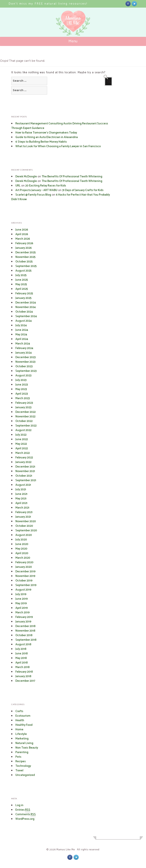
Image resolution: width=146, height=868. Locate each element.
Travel (19, 770)
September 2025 (26, 266)
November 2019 (25, 576)
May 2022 (21, 444)
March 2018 (23, 667)
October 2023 (24, 366)
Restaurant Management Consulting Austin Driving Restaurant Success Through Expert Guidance (60, 126)
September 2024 (26, 316)
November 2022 (25, 417)
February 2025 (24, 293)
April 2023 (22, 394)
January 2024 (24, 353)
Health (20, 720)
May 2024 (21, 334)
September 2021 (26, 480)
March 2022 (23, 453)
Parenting (22, 752)
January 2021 (23, 517)
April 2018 (22, 663)
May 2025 (21, 284)
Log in (19, 805)
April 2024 (22, 339)
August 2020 (24, 535)
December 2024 (26, 303)
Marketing (22, 739)
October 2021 (24, 476)
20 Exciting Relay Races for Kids (46, 186)
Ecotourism (23, 716)
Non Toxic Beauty (27, 748)
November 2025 (25, 257)
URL (18, 186)
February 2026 (24, 243)
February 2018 (24, 672)
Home (19, 729)
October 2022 (24, 421)
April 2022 (22, 448)
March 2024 (23, 344)
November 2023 (25, 362)
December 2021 (25, 467)
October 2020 (24, 526)
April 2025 (22, 289)
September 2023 (26, 371)
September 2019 (26, 585)
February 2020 (24, 562)
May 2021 (21, 499)
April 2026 (22, 234)
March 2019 (23, 612)
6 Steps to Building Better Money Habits (41, 142)
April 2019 (22, 608)
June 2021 (21, 494)
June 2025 (22, 280)
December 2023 (25, 357)
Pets (18, 757)
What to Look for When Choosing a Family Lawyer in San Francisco (58, 146)
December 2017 (25, 681)
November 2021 (25, 471)
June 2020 (22, 544)
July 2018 (21, 649)
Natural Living (24, 743)
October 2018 (24, 635)
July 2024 (21, 325)
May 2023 (21, 389)
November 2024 (26, 307)
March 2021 (22, 508)
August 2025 (23, 271)
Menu (73, 41)
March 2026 (23, 239)
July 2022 (21, 435)
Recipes (21, 761)
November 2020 (26, 521)
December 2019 (25, 571)
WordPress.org (25, 819)
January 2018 (23, 676)
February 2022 (24, 458)
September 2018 (26, 640)
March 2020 (23, 558)
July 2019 (21, 594)
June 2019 (22, 599)
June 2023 (22, 385)
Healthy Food (24, 725)
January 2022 (23, 462)
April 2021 (21, 503)
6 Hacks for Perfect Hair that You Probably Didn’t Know (61, 197)
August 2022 (23, 430)
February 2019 (24, 617)
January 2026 (24, 248)
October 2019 (24, 581)
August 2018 (23, 644)
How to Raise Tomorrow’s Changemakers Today (46, 133)
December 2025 (26, 252)
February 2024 (24, 348)
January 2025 (23, 298)
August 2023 (23, 376)
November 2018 (25, 631)
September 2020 (26, 530)
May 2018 (21, 658)
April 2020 (22, 553)
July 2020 (21, 540)
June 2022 (22, 439)
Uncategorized (25, 775)
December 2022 (25, 412)
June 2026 (22, 230)
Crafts (19, 711)
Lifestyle (21, 734)
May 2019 (21, 603)
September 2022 (26, 426)
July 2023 (21, 380)
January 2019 (23, 622)
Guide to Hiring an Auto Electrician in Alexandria (47, 137)
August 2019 (23, 590)
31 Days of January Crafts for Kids (83, 190)
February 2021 (24, 512)
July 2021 (21, 489)
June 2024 (22, 330)
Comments (26, 814)
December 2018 (25, 626)
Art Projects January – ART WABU (36, 190)
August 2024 (24, 321)
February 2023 (24, 403)
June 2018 (22, 654)
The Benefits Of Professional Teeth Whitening (72, 177)
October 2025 (24, 262)
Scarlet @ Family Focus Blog (33, 195)
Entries (23, 810)
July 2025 (21, 275)
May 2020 (21, 549)
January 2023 (23, 407)
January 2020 (24, 567)
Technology (23, 766)
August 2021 (23, 485)
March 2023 (23, 398)
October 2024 (24, 312)
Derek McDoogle (26, 177)
